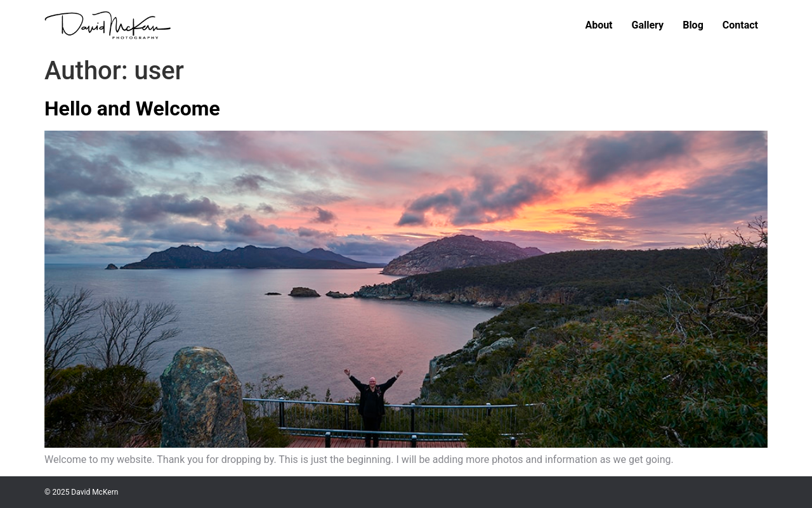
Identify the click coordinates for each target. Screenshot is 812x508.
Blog (693, 25)
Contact (740, 25)
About (599, 25)
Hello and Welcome (132, 108)
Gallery (648, 25)
